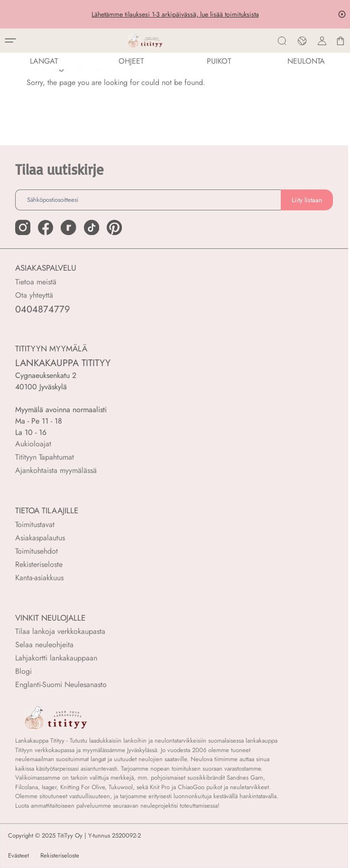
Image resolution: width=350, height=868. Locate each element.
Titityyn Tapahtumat (45, 457)
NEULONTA (306, 61)
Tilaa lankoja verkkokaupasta (60, 631)
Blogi (23, 671)
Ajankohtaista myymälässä (56, 470)
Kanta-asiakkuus (39, 578)
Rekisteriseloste (39, 564)
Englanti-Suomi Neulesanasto (61, 684)
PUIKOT (219, 61)
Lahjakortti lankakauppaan (56, 658)
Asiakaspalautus (40, 538)
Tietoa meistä (36, 282)
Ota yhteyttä (34, 295)
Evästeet (18, 856)
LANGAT (44, 61)
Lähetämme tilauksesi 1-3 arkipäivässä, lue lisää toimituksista (175, 14)
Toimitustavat (35, 524)
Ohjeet (131, 61)
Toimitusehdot (37, 551)
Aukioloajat (33, 444)
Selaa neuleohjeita (44, 645)
